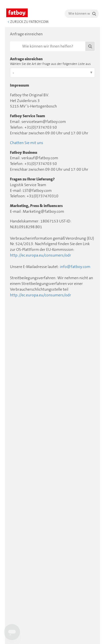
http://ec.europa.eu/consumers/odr (41, 255)
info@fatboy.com (75, 267)
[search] (82, 14)
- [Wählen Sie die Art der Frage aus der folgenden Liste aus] (13, 73)
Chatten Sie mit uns (27, 143)
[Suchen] (52, 46)
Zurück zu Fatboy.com (28, 22)
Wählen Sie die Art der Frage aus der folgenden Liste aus (50, 64)
